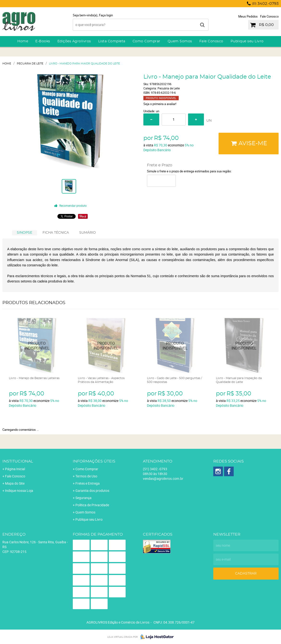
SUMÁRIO (88, 233)
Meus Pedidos (248, 16)
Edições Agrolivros (74, 41)
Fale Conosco (269, 16)
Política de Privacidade (92, 505)
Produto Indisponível (37, 346)
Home (23, 41)
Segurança (83, 498)
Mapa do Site (15, 483)
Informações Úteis (94, 461)
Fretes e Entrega (88, 483)
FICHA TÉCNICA (56, 233)
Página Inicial (15, 469)
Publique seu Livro (247, 41)
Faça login (106, 15)
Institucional (18, 461)
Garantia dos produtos (92, 491)
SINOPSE (24, 233)
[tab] (24, 233)
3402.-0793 (265, 4)
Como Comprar (147, 41)
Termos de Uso (86, 476)
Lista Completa (112, 41)
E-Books (43, 41)
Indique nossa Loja (19, 491)
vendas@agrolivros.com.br (163, 478)
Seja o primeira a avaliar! (160, 104)
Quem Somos (180, 41)
